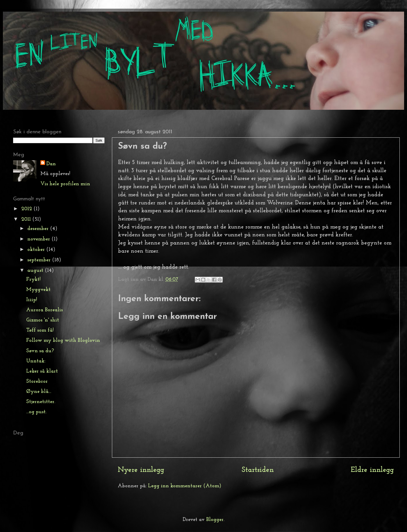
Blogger (215, 520)
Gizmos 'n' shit (43, 320)
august (36, 271)
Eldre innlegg (372, 470)
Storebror (37, 381)
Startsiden (258, 470)
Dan (51, 164)
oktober (37, 250)
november (39, 239)
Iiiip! (32, 300)
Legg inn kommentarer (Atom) (185, 486)
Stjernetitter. (41, 402)
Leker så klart (42, 371)
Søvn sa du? (40, 351)
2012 (27, 209)
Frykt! (33, 280)
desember (39, 229)
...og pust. (36, 412)
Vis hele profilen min (65, 184)
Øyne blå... (39, 392)
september (40, 260)
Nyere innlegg (141, 470)
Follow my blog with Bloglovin (63, 340)
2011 (27, 219)
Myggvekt (38, 290)
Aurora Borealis (44, 310)
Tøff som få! (40, 330)
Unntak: (36, 361)
